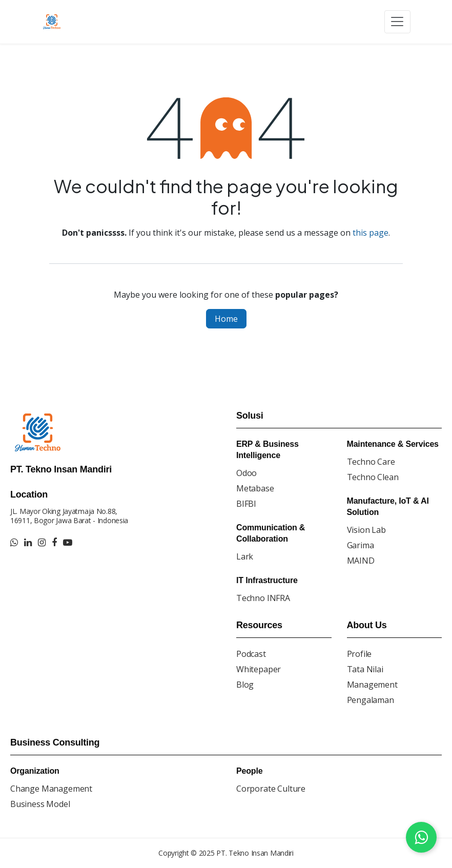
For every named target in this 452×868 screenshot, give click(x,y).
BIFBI (246, 504)
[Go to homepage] (53, 22)
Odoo (246, 473)
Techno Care (371, 462)
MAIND (361, 561)
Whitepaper (259, 669)
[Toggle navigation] (397, 22)
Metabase (255, 488)
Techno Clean (373, 477)
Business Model (40, 804)
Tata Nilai (365, 669)
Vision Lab (366, 530)
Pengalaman (371, 700)
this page (371, 233)
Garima (361, 545)
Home (226, 319)
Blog (245, 685)
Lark (245, 556)
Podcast (251, 654)
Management (372, 685)
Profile (359, 654)
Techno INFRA (263, 598)
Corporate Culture (271, 789)
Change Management (51, 789)
